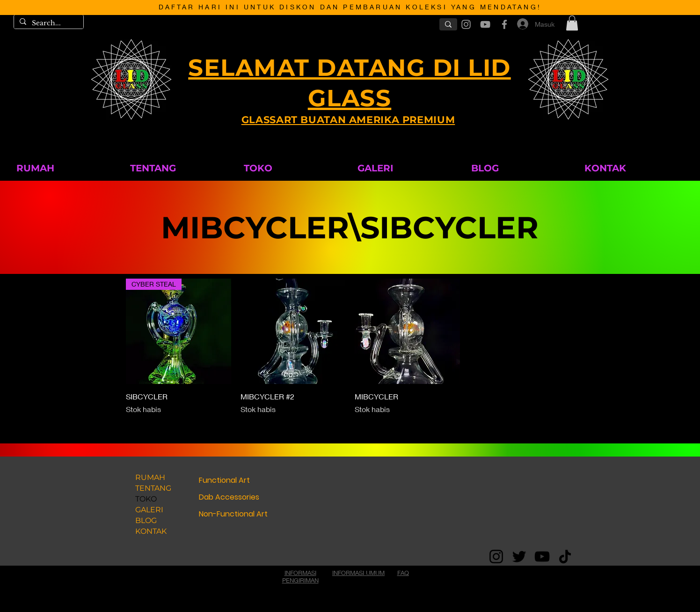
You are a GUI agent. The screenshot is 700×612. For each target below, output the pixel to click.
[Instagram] (496, 557)
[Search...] (48, 23)
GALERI (149, 510)
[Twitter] (519, 557)
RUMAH (150, 477)
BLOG (146, 520)
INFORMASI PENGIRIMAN (300, 576)
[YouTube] (542, 557)
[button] (572, 23)
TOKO (146, 499)
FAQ (403, 573)
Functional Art (224, 480)
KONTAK (151, 531)
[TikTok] (565, 557)
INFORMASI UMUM (358, 573)
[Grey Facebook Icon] (504, 24)
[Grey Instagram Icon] (466, 24)
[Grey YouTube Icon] (485, 24)
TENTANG (153, 488)
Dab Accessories (229, 497)
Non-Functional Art (233, 514)
